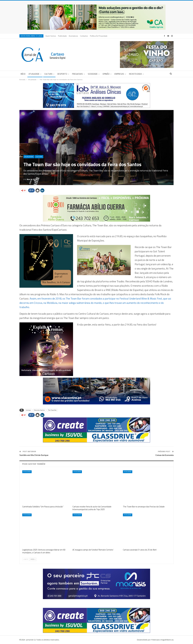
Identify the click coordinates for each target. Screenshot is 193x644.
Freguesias (77, 74)
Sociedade (93, 74)
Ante (26, 559)
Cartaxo (28, 410)
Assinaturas (73, 36)
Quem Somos (51, 36)
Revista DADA (135, 74)
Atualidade (34, 74)
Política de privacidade (99, 36)
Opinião (106, 74)
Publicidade (62, 36)
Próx (33, 559)
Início (23, 74)
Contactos (84, 36)
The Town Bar (52, 410)
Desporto (62, 74)
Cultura (48, 74)
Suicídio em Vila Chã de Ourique (34, 455)
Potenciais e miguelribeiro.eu (163, 640)
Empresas (119, 74)
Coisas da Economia (165, 455)
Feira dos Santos (39, 410)
